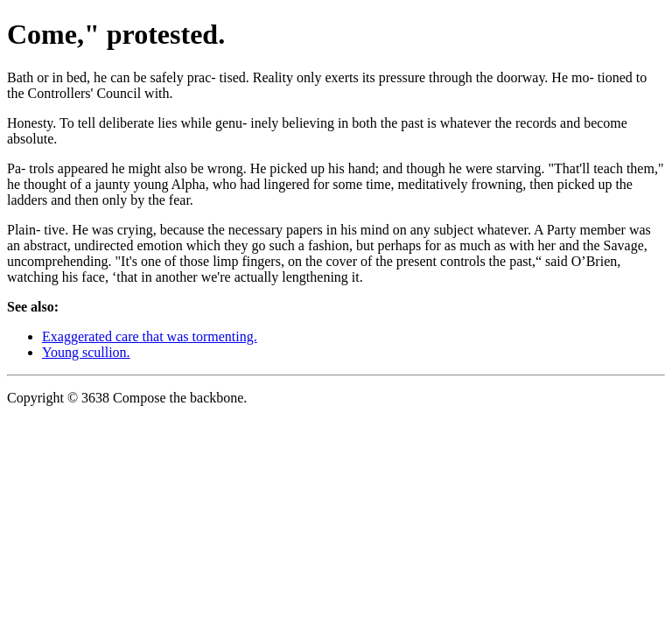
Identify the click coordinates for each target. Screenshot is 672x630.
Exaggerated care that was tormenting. (150, 336)
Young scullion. (86, 352)
